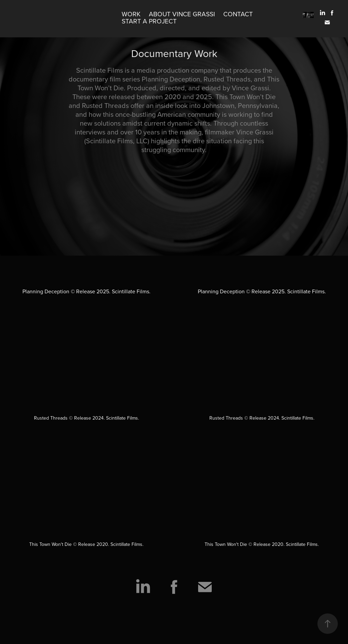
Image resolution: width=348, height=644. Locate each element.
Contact (238, 14)
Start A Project (149, 21)
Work (131, 14)
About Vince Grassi (182, 14)
